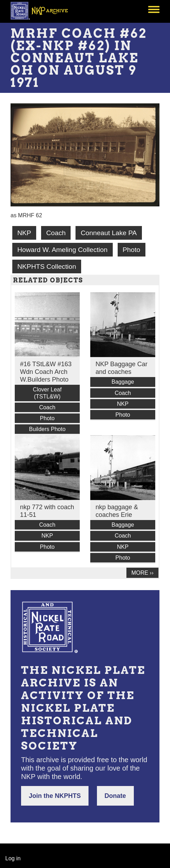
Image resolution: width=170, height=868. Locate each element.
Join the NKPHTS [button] (55, 796)
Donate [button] (115, 796)
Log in (13, 858)
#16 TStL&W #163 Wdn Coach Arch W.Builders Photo (46, 372)
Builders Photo (47, 429)
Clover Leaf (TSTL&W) (47, 393)
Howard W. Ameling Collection (62, 250)
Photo (131, 250)
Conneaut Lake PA (109, 233)
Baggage (123, 382)
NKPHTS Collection (47, 266)
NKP (24, 233)
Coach (56, 233)
